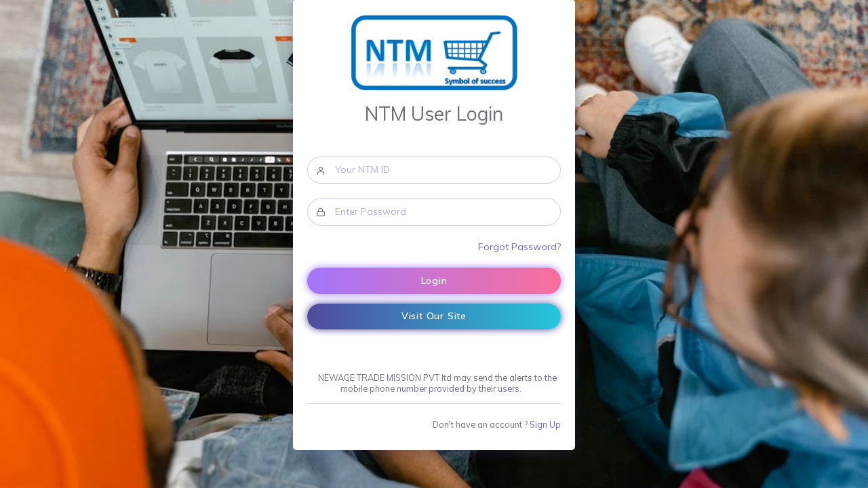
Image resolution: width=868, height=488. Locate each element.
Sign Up (545, 424)
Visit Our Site (434, 316)
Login (434, 281)
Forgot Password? (519, 247)
